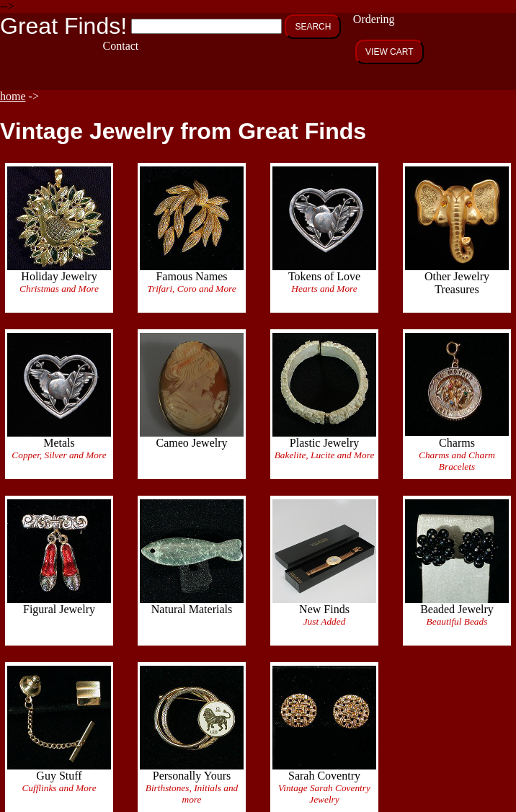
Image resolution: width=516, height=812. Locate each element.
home (13, 96)
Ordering (374, 19)
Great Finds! (63, 26)
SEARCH (313, 27)
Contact (121, 46)
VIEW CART (389, 52)
